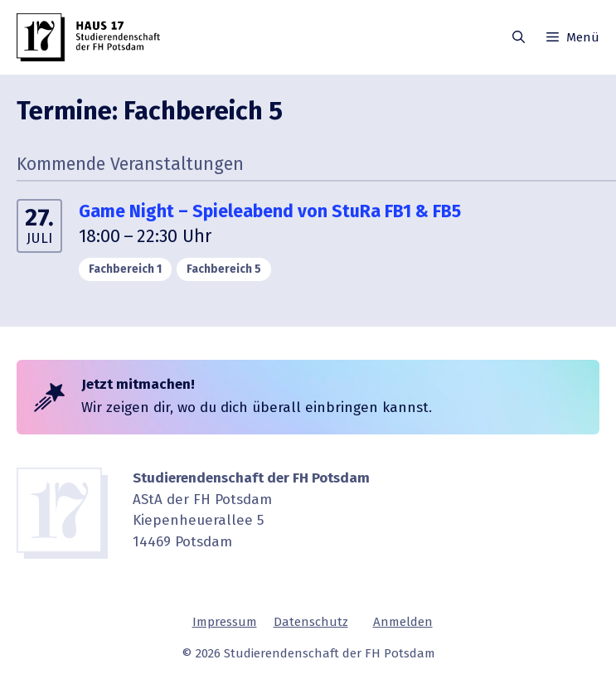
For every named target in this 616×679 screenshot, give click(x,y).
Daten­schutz (311, 622)
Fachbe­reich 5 (224, 269)
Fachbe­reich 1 (125, 269)
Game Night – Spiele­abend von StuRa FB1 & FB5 (270, 211)
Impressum (225, 622)
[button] (519, 37)
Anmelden (403, 622)
